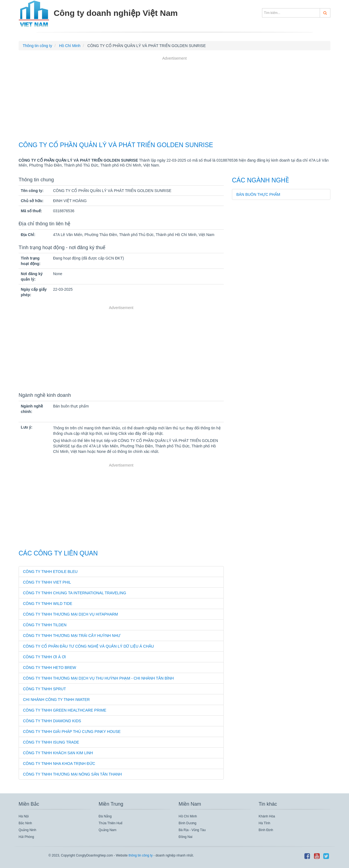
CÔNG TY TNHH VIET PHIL (47, 582)
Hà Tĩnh (264, 823)
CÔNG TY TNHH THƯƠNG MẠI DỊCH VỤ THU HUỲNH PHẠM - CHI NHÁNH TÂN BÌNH (98, 678)
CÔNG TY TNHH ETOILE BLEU (50, 572)
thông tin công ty (141, 855)
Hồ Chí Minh (188, 816)
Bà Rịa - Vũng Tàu (192, 830)
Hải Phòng (26, 837)
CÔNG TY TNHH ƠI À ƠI (44, 657)
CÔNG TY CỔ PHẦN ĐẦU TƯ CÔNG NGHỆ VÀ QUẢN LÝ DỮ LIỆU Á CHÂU (88, 646)
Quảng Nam (108, 830)
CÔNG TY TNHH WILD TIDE (48, 604)
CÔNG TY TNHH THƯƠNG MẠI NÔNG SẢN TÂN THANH (72, 774)
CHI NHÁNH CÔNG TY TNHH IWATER (56, 700)
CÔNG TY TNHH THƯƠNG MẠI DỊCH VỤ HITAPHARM (70, 614)
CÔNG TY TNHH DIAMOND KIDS (52, 721)
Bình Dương (187, 823)
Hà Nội (24, 816)
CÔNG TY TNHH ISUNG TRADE (51, 742)
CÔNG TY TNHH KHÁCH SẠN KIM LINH (58, 753)
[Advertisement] (174, 100)
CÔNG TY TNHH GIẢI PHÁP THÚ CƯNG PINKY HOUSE (72, 732)
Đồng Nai (185, 837)
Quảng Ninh (27, 830)
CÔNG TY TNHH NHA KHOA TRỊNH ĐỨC (59, 764)
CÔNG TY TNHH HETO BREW (50, 668)
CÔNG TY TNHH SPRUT (44, 689)
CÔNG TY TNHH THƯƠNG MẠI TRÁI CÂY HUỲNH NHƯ (72, 636)
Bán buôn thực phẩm (258, 194)
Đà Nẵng (105, 816)
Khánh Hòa (267, 816)
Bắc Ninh (25, 823)
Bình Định (266, 830)
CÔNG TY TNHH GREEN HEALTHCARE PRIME (65, 710)
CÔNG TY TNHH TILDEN (45, 625)
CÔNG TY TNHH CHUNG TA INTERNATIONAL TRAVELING (75, 593)
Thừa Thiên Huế (111, 823)
